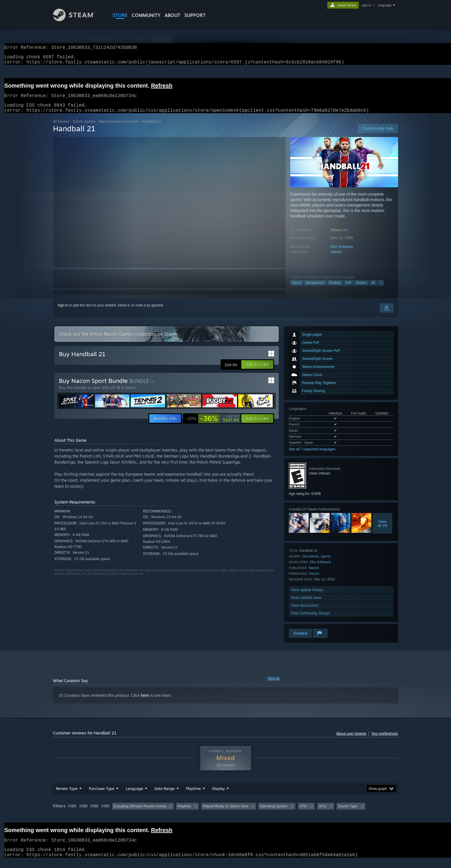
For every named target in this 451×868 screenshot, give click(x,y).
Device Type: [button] (348, 813)
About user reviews (351, 740)
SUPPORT (195, 15)
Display (218, 795)
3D (373, 290)
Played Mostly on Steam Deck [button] (226, 813)
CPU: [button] (304, 813)
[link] (212, 425)
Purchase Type (102, 795)
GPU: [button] (323, 813)
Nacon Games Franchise (119, 128)
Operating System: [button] (274, 813)
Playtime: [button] (185, 813)
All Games (61, 128)
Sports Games (84, 128)
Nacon (336, 259)
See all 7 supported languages (312, 456)
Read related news (306, 604)
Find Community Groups (311, 620)
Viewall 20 (383, 530)
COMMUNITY (146, 15)
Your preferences (385, 740)
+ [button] (381, 290)
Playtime (193, 795)
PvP (349, 290)
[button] (257, 371)
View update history (307, 597)
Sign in (63, 312)
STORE (120, 15)
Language (134, 795)
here (145, 702)
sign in (366, 5)
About (172, 15)
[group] (225, 814)
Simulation (310, 563)
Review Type (67, 795)
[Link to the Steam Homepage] (78, 20)
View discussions (305, 612)
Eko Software (342, 253)
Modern (361, 290)
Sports (297, 290)
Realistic (335, 290)
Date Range (165, 795)
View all (274, 686)
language (385, 5)
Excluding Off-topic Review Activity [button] (140, 813)
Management (315, 290)
